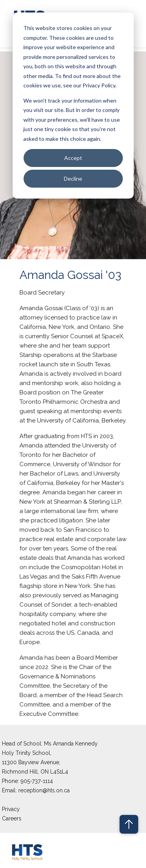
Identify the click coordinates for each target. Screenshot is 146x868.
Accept (73, 158)
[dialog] (73, 106)
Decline (73, 178)
